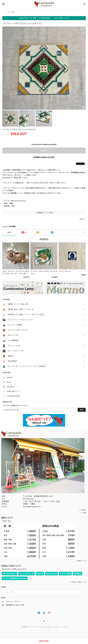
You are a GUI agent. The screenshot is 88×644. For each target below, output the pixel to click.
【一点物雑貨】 (13, 341)
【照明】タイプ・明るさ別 (18, 304)
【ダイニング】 (13, 335)
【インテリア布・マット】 (18, 330)
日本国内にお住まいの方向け (44, 157)
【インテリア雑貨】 (15, 325)
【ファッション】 (14, 346)
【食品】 (10, 356)
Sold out (44, 150)
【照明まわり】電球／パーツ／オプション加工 (25, 315)
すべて (9, 232)
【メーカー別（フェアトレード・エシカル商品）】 (27, 366)
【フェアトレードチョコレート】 (20, 320)
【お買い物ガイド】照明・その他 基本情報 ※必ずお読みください (44, 18)
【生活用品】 (12, 361)
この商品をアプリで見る (44, 213)
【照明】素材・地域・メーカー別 (20, 309)
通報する (82, 219)
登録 (82, 410)
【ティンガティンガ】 (16, 351)
